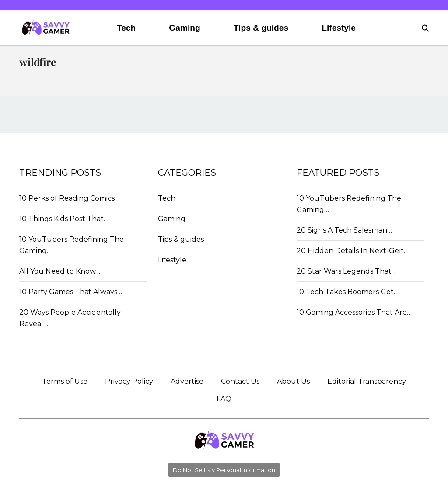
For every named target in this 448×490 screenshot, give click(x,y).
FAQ (224, 399)
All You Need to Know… (60, 271)
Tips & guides (261, 28)
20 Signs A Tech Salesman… (344, 230)
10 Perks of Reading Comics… (69, 198)
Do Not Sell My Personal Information (224, 470)
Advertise (187, 381)
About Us (293, 381)
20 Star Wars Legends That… (346, 271)
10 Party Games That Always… (71, 292)
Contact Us (240, 381)
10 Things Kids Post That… (64, 219)
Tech (126, 28)
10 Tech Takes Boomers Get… (348, 292)
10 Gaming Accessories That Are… (354, 312)
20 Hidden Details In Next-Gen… (353, 251)
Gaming (184, 28)
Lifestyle (339, 28)
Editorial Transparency (367, 381)
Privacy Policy (129, 381)
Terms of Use (65, 381)
